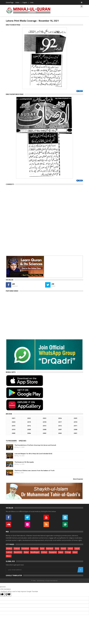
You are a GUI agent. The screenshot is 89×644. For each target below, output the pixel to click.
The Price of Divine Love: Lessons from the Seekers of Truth (35, 470)
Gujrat (42, 548)
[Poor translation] (8, 595)
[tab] (12, 441)
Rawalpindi (53, 552)
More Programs (78, 479)
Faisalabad (25, 548)
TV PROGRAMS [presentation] (11, 441)
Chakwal (17, 548)
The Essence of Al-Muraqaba (24, 462)
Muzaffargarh (35, 552)
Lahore (70, 548)
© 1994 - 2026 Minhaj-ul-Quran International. (45, 581)
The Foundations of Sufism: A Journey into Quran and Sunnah (35, 445)
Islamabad (50, 548)
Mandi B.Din (18, 552)
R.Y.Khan (44, 552)
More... (9, 556)
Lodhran (9, 552)
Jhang (57, 548)
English (25, 2)
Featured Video (12, 291)
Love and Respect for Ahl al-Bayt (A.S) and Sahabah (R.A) (33, 454)
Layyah (77, 548)
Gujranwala (34, 548)
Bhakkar (9, 548)
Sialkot (61, 552)
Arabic (17, 2)
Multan (26, 552)
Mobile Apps (11, 372)
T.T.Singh (68, 552)
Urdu (32, 2)
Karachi (63, 548)
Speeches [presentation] (22, 441)
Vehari (75, 552)
